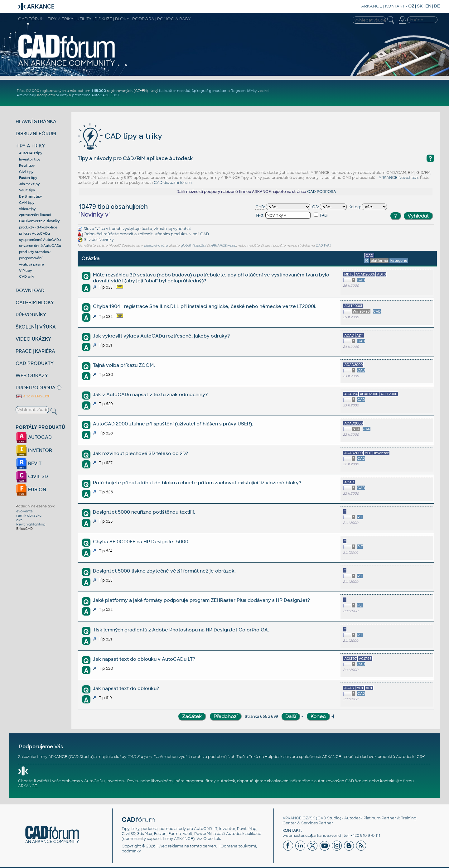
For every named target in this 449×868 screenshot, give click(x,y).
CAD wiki (27, 276)
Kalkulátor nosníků (175, 91)
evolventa (24, 511)
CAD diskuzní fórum (173, 183)
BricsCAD (24, 529)
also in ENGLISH (33, 396)
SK (420, 6)
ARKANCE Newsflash (398, 178)
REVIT (29, 463)
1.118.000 (99, 91)
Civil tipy (26, 172)
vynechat (182, 229)
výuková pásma (32, 264)
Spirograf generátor (209, 91)
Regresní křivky (244, 91)
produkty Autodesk (35, 252)
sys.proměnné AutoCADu (40, 240)
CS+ (420, 757)
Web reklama (171, 846)
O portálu (212, 839)
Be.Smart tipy (30, 196)
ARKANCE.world (223, 245)
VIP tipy (25, 271)
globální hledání (193, 245)
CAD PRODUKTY (35, 363)
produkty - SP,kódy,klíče (38, 227)
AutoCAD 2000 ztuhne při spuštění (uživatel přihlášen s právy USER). (173, 424)
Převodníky (26, 95)
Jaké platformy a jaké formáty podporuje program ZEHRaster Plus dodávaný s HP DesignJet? (201, 600)
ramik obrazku (29, 516)
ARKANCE (372, 6)
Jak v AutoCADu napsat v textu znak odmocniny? (150, 394)
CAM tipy (27, 203)
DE (437, 6)
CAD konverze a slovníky (39, 221)
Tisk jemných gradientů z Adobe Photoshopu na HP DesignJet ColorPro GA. (181, 630)
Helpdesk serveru (281, 757)
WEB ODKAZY (32, 375)
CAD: (260, 207)
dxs (19, 520)
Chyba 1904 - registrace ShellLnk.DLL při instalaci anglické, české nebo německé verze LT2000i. (205, 306)
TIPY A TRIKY (30, 146)
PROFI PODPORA (36, 388)
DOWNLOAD (30, 290)
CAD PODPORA (322, 192)
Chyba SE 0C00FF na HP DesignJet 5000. (141, 542)
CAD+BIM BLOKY (35, 302)
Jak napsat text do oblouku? (126, 688)
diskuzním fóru (156, 245)
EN (428, 6)
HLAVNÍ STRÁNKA (36, 121)
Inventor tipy (30, 159)
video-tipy (27, 209)
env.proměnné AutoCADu (40, 246)
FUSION (31, 489)
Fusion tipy (28, 178)
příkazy (62, 95)
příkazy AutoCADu (34, 233)
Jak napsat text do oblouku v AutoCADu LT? (144, 659)
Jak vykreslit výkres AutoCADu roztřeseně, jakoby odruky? (161, 336)
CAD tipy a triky (120, 136)
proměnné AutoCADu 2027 (96, 95)
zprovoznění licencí (35, 215)
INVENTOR (34, 450)
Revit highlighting (31, 524)
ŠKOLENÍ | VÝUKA (36, 327)
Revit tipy (27, 165)
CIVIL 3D (32, 476)
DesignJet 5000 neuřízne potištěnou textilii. (144, 512)
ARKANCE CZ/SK (299, 818)
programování (31, 258)
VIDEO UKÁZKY (33, 339)
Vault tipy (27, 190)
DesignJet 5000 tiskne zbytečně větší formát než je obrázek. (164, 571)
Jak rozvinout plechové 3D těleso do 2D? (140, 453)
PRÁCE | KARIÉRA (35, 351)
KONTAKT (395, 6)
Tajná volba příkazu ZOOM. (124, 365)
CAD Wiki (323, 245)
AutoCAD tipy (30, 153)
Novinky (106, 240)
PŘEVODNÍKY (31, 315)
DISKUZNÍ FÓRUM (36, 134)
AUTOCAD (34, 437)
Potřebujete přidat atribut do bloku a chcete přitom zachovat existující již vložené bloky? (197, 483)
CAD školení (357, 781)
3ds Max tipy (29, 184)
